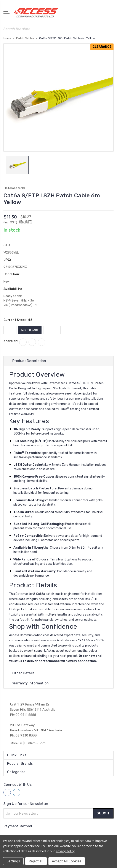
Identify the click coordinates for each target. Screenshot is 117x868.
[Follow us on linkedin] (16, 792)
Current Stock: (18, 320)
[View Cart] (111, 14)
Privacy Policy (65, 851)
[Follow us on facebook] (7, 792)
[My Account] (93, 14)
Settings (13, 861)
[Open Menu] (7, 12)
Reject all (36, 861)
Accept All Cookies (67, 861)
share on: (11, 341)
